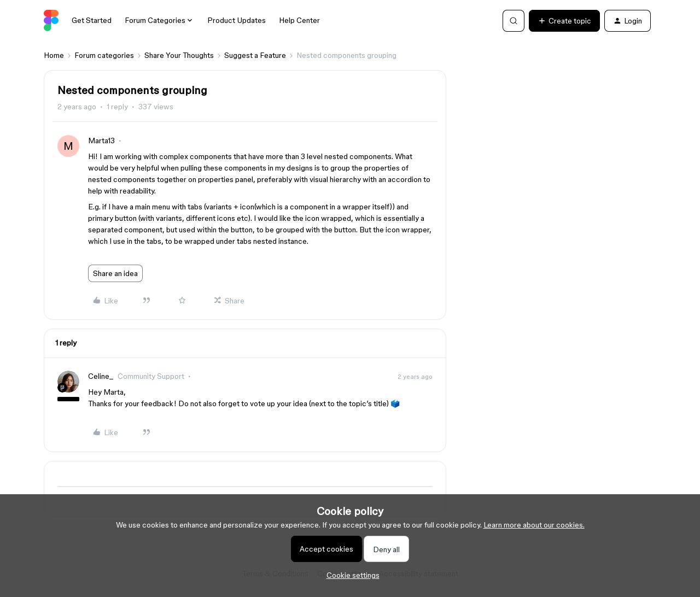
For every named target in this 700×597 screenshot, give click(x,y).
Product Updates (237, 20)
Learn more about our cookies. (534, 525)
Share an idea (115, 273)
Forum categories (104, 55)
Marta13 (101, 141)
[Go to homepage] (51, 21)
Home (54, 55)
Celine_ (101, 376)
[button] (564, 21)
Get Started (92, 20)
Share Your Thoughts (179, 55)
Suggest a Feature (255, 55)
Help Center (299, 20)
